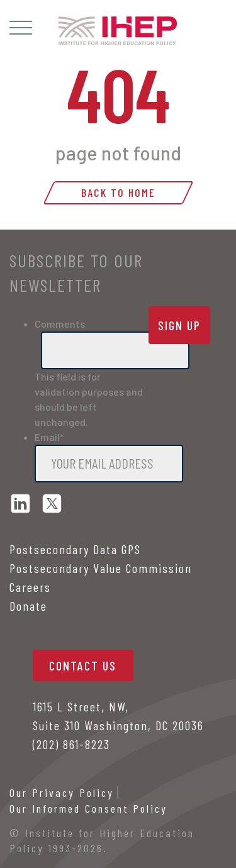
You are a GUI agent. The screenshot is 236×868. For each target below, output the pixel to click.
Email (49, 437)
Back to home (118, 192)
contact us (83, 665)
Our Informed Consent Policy (88, 808)
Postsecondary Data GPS (75, 549)
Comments (60, 324)
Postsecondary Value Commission (101, 568)
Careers (30, 587)
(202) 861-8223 (71, 744)
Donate (28, 606)
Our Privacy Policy (62, 793)
